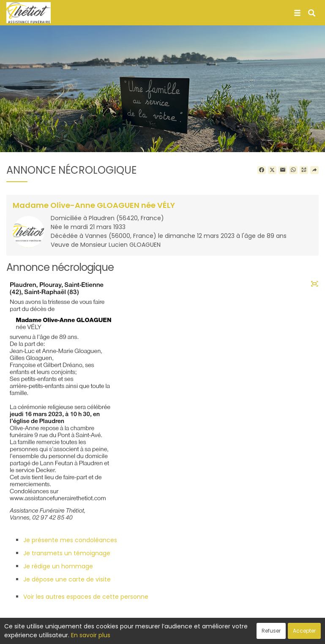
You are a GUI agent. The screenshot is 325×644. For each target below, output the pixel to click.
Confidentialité (160, 633)
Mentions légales (243, 633)
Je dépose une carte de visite (67, 579)
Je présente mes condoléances (70, 540)
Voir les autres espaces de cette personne (86, 597)
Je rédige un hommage (58, 566)
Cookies (200, 633)
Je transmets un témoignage (67, 553)
